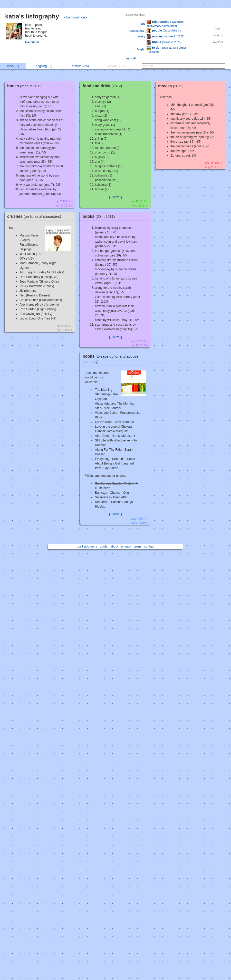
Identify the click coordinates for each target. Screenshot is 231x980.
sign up (218, 35)
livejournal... (34, 42)
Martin (141, 49)
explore (218, 42)
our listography (87, 546)
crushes (35, 216)
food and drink (104, 86)
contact (149, 546)
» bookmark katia (75, 17)
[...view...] (115, 197)
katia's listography (32, 16)
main (13, 66)
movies (172, 86)
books (26, 86)
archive (80, 66)
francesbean (137, 31)
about (114, 546)
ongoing (44, 66)
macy (142, 36)
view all (131, 58)
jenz (143, 24)
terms (138, 546)
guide (104, 546)
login (218, 28)
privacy (126, 546)
